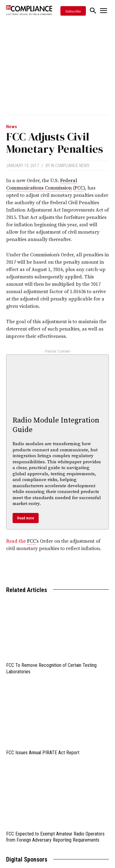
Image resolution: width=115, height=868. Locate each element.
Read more (26, 518)
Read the (17, 541)
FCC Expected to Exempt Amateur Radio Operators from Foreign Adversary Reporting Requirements (55, 837)
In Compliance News (70, 166)
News (11, 127)
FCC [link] (79, 188)
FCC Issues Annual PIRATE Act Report (43, 753)
